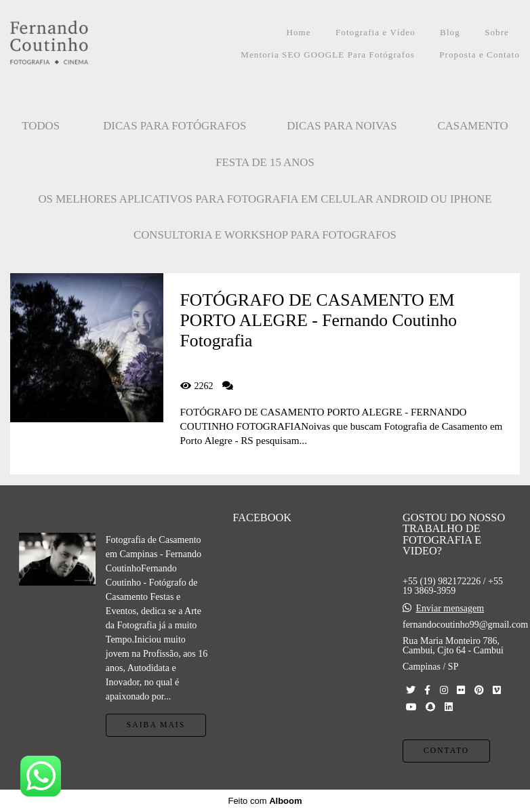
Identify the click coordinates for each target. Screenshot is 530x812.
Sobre (497, 32)
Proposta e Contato (480, 55)
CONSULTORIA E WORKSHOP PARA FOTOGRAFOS (265, 235)
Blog (450, 32)
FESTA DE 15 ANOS (265, 162)
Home (298, 32)
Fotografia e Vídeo (375, 32)
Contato (446, 751)
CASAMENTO (473, 126)
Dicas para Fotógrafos (175, 126)
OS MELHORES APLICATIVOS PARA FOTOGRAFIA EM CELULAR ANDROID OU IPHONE (265, 199)
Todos (41, 126)
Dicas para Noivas (342, 126)
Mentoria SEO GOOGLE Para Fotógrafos (328, 55)
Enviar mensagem (450, 609)
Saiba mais (156, 725)
